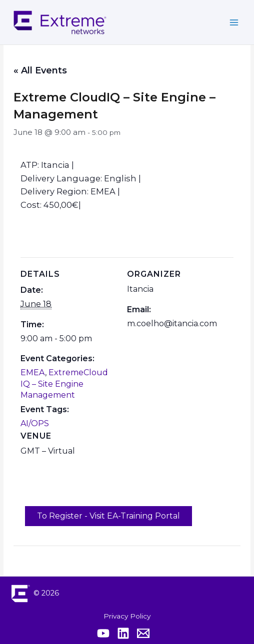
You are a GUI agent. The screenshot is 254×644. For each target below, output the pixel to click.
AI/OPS (35, 423)
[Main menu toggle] (234, 22)
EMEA (33, 372)
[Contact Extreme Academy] (143, 633)
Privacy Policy (127, 616)
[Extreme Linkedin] (123, 633)
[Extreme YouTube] (103, 633)
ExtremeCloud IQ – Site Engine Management (64, 384)
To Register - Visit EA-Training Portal (108, 516)
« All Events (40, 70)
